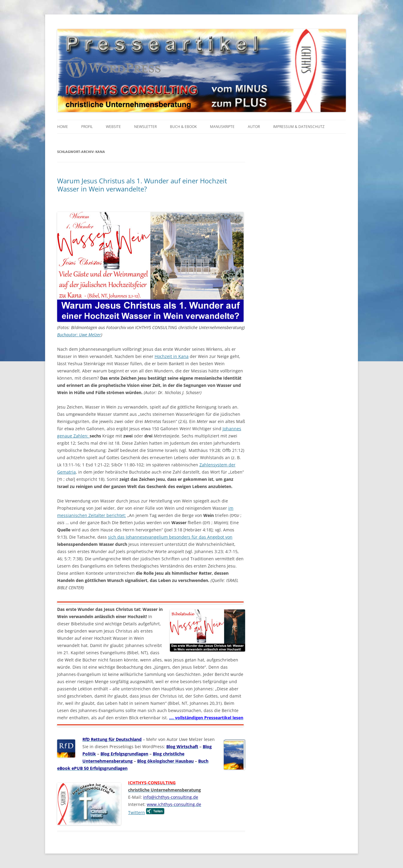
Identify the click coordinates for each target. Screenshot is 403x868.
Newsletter (145, 127)
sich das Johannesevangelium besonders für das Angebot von (170, 537)
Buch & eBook (183, 127)
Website (113, 127)
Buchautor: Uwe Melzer (79, 335)
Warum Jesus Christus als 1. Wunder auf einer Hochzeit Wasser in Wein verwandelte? (142, 185)
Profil (87, 127)
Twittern (137, 812)
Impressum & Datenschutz (299, 127)
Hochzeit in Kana (172, 356)
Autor (254, 127)
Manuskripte (222, 127)
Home (63, 127)
